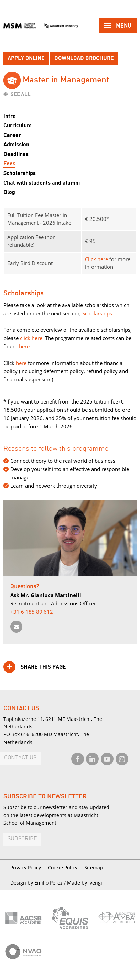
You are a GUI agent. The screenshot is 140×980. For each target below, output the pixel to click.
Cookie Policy (63, 867)
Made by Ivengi (85, 883)
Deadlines (16, 154)
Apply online (26, 58)
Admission (16, 145)
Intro (10, 116)
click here (31, 338)
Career (12, 135)
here (24, 346)
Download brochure (84, 58)
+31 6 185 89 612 (32, 612)
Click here (96, 259)
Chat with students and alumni (42, 183)
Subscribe (22, 839)
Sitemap (94, 867)
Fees (9, 164)
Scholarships (20, 173)
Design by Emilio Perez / (39, 883)
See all (21, 94)
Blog (9, 192)
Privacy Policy (26, 867)
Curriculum (18, 126)
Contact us (20, 758)
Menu (118, 26)
